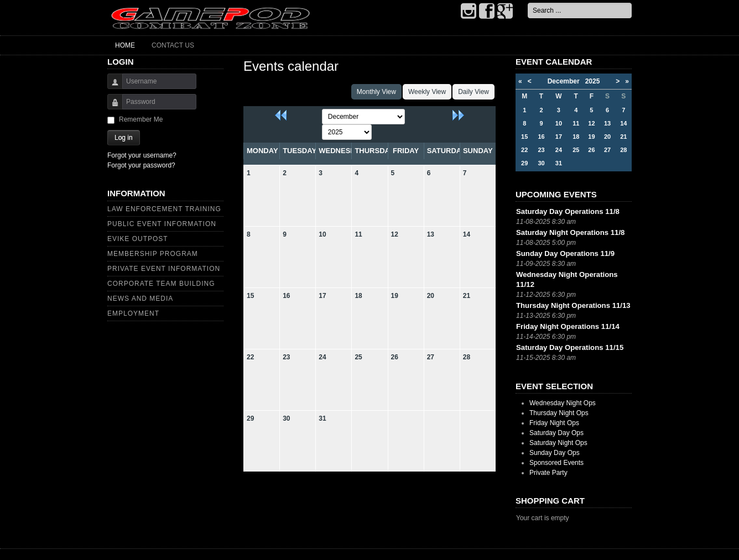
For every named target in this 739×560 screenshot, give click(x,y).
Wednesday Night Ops (563, 403)
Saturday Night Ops (558, 443)
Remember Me (141, 119)
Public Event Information (162, 224)
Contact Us (173, 45)
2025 (593, 81)
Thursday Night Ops (559, 413)
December (566, 81)
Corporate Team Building (161, 284)
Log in (124, 138)
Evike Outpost (138, 239)
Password (111, 107)
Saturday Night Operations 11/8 (570, 232)
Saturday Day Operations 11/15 (570, 347)
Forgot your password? (141, 165)
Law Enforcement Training (164, 209)
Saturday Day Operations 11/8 (568, 211)
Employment (133, 313)
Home (125, 45)
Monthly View (376, 92)
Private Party (548, 473)
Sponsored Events (556, 463)
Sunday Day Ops (555, 453)
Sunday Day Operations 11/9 (565, 253)
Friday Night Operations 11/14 (568, 326)
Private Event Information (164, 269)
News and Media (140, 299)
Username (111, 87)
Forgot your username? (142, 155)
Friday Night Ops (554, 423)
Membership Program (153, 254)
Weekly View (427, 92)
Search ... (528, 3)
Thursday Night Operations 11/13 (573, 305)
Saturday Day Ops (556, 433)
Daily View (473, 92)
